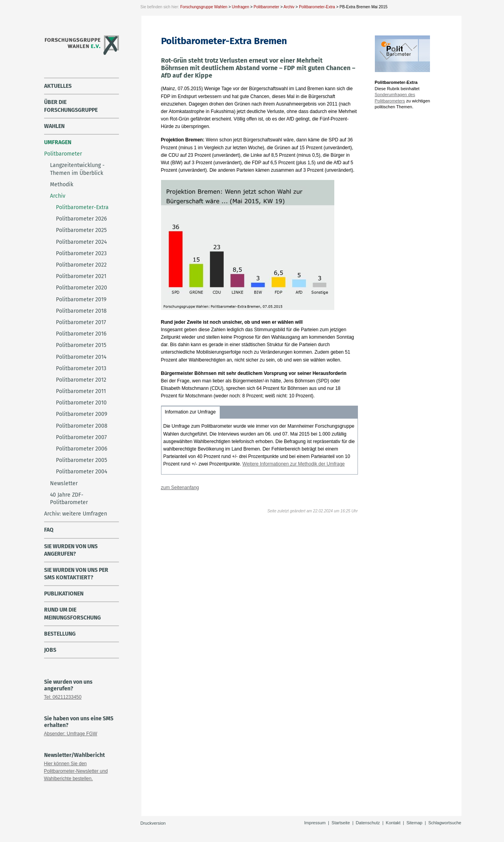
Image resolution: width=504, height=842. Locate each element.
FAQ (49, 530)
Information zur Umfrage (190, 412)
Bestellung (60, 634)
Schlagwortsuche (445, 823)
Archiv (289, 7)
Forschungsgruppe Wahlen (204, 7)
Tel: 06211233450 (63, 697)
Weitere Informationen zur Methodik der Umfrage (294, 464)
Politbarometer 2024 (81, 242)
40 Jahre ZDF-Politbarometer (69, 499)
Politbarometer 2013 (81, 368)
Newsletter (64, 483)
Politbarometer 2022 (81, 265)
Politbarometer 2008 (82, 426)
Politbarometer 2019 (81, 300)
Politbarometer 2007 (81, 437)
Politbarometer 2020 (82, 288)
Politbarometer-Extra (317, 7)
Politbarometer (266, 7)
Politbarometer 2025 (81, 230)
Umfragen (241, 7)
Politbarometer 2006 (82, 449)
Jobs (50, 650)
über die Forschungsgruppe (71, 106)
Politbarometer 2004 (82, 472)
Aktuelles (58, 86)
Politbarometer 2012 (81, 380)
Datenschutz (368, 823)
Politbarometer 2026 (81, 219)
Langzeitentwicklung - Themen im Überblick (77, 169)
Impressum (315, 823)
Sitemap (414, 823)
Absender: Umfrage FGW (71, 734)
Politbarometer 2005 (82, 460)
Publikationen (64, 594)
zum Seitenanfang (180, 488)
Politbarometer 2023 (81, 253)
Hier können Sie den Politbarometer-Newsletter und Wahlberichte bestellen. (76, 771)
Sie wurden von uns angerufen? (71, 550)
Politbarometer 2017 (81, 322)
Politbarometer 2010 (81, 403)
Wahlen (54, 126)
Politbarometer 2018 (81, 311)
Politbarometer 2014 (81, 357)
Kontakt (393, 823)
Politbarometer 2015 (81, 345)
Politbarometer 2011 (81, 391)
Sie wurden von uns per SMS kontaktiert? (76, 574)
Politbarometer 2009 (82, 414)
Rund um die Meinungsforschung (72, 614)
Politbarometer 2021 (81, 276)
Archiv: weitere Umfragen (76, 514)
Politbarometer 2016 (81, 334)
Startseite (341, 823)
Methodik (62, 185)
